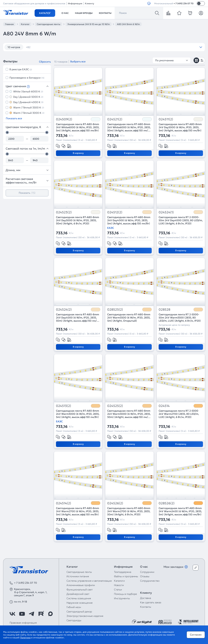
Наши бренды (84, 13)
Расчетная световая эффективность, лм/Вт (27, 181)
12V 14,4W (105, 47)
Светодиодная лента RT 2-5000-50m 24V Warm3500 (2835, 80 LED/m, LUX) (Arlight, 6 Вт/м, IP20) (180, 318)
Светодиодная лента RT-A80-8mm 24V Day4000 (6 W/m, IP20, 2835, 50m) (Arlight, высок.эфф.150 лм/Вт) (78, 318)
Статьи (118, 589)
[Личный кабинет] (201, 13)
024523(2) (64, 212)
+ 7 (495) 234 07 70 (184, 3)
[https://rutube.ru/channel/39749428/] (41, 614)
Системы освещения (79, 598)
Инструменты (122, 598)
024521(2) (115, 119)
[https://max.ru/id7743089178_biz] (50, 614)
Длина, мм (27, 170)
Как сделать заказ (151, 602)
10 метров (14, 47)
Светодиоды (74, 620)
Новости (119, 585)
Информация (75, 3)
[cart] (190, 13)
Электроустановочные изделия (85, 616)
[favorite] (179, 13)
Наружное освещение (80, 603)
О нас (65, 13)
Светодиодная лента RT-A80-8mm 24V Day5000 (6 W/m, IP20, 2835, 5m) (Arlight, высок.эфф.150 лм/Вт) (180, 127)
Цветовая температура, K (27, 127)
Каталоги (119, 581)
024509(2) (64, 119)
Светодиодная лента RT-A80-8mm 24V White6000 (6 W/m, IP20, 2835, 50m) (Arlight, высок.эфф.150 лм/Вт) (129, 127)
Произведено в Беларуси (27, 78)
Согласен (196, 635)
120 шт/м (50, 47)
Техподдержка (123, 572)
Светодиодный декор (79, 611)
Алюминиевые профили (81, 585)
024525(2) (115, 406)
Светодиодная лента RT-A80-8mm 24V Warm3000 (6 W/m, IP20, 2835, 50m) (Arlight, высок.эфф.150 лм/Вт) (129, 414)
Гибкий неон (74, 607)
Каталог (45, 13)
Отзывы (145, 576)
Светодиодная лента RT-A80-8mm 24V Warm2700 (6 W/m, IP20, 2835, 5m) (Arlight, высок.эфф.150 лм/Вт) (78, 511)
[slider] (7, 132)
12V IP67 (141, 47)
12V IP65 (124, 47)
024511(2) (166, 119)
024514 (164, 406)
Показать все (14, 118)
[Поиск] (157, 13)
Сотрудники (147, 572)
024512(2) (115, 212)
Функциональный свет (80, 589)
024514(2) (64, 503)
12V (90, 47)
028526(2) (167, 503)
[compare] (168, 13)
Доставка (146, 598)
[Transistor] (16, 12)
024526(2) (115, 503)
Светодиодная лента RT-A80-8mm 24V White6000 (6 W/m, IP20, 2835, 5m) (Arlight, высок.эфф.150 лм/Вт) (78, 127)
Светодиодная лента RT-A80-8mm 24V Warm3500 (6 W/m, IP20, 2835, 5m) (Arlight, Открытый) (129, 318)
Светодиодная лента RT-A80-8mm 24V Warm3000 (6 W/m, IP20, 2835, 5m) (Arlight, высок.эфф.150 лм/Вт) (78, 414)
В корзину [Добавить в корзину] (78, 153)
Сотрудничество (150, 581)
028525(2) (115, 310)
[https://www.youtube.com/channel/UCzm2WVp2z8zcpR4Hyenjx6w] (22, 614)
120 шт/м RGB (71, 47)
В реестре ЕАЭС (21, 69)
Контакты (105, 13)
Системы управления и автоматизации (89, 581)
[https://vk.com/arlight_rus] (12, 614)
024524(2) (64, 310)
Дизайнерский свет (78, 594)
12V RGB (159, 47)
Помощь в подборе (125, 594)
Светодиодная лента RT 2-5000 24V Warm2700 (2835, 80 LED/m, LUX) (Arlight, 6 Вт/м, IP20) (179, 414)
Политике (25, 638)
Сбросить (45, 62)
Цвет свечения (27, 86)
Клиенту (89, 3)
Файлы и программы (126, 576)
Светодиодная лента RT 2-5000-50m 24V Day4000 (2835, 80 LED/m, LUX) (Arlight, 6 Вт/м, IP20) (181, 220)
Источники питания (78, 576)
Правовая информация (23, 623)
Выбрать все (78, 61)
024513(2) (64, 406)
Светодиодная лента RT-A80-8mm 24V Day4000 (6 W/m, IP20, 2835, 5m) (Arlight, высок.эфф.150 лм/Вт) (129, 220)
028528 (164, 310)
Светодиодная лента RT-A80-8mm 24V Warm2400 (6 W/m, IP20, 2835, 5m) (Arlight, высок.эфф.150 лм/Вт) (180, 511)
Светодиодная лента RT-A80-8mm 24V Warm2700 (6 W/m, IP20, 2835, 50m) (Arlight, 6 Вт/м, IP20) (129, 511)
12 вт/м (32, 47)
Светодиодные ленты (79, 572)
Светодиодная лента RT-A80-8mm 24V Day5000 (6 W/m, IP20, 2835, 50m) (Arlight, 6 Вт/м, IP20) (78, 220)
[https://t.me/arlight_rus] (31, 614)
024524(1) (166, 212)
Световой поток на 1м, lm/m (27, 149)
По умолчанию (172, 60)
